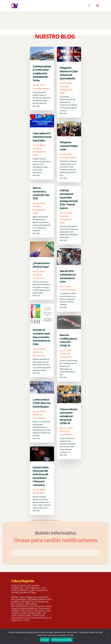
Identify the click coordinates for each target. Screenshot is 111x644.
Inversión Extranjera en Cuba (39, 152)
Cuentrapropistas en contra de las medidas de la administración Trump (42, 73)
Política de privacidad (62, 640)
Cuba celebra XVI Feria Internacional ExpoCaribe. (42, 137)
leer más (36, 106)
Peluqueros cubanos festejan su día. (69, 146)
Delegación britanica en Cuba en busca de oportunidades (69, 73)
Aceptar (45, 640)
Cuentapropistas (41, 88)
